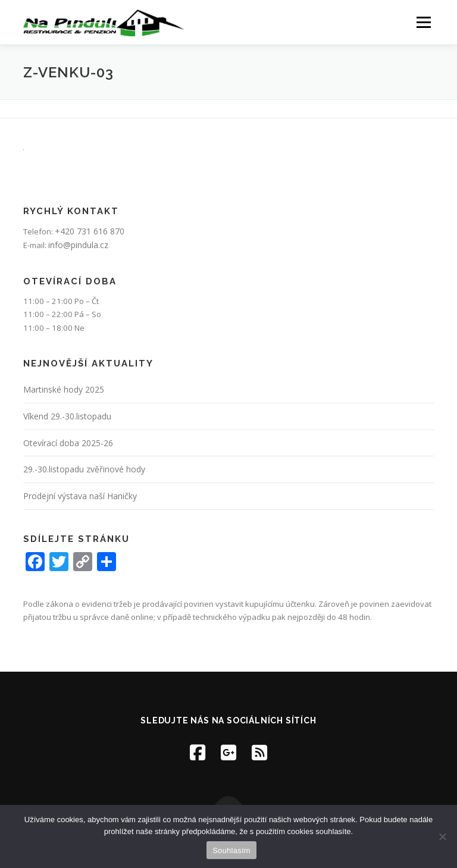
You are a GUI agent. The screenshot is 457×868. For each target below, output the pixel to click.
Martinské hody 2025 (64, 389)
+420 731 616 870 (90, 231)
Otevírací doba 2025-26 (68, 443)
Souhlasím (231, 850)
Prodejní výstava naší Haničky (80, 496)
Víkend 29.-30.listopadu (67, 416)
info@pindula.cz (78, 245)
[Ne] (442, 836)
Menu (423, 22)
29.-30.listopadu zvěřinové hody (84, 469)
